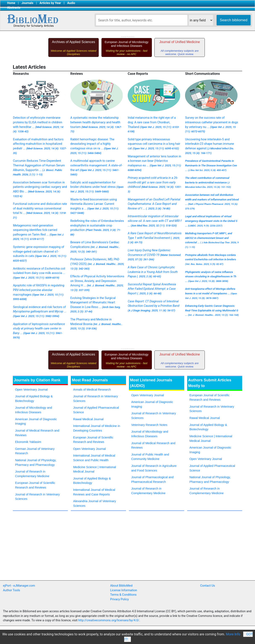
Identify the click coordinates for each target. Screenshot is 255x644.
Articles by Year (50, 3)
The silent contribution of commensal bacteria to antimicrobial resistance (208, 182)
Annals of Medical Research (92, 390)
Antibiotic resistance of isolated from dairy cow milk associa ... (39, 273)
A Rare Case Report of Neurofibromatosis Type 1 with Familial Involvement (155, 238)
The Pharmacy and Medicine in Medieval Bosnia (96, 324)
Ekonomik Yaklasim (28, 442)
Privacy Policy (120, 599)
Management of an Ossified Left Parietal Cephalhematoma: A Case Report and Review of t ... (154, 204)
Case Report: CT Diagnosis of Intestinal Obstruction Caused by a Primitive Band (154, 306)
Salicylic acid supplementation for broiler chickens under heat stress (97, 187)
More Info (233, 634)
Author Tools (11, 590)
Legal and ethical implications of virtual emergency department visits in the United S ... (211, 221)
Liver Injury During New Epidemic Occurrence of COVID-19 (154, 255)
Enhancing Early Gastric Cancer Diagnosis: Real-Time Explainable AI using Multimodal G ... (212, 310)
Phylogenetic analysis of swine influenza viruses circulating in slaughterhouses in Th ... (211, 277)
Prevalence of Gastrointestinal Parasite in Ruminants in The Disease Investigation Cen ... (211, 165)
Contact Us (208, 586)
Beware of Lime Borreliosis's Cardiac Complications (95, 247)
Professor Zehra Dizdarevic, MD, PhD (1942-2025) (97, 264)
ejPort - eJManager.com (19, 586)
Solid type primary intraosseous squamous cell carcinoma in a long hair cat (154, 144)
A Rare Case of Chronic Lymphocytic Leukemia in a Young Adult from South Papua (153, 272)
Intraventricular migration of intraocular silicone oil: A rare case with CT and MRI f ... (155, 221)
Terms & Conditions (123, 595)
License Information (124, 590)
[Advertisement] (76, 550)
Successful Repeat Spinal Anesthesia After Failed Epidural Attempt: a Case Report (152, 289)
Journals (27, 3)
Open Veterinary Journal (31, 390)
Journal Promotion (127, 37)
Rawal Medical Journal (88, 419)
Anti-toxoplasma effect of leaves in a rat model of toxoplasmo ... (211, 293)
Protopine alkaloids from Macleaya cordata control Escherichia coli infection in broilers (211, 259)
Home (11, 3)
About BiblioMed (121, 586)
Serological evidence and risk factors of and (40, 312)
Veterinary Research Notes (149, 425)
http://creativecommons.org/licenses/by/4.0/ (109, 620)
